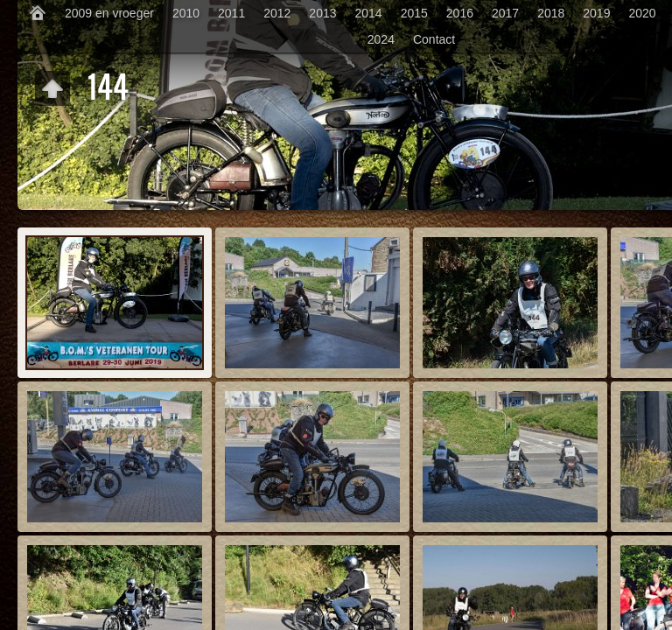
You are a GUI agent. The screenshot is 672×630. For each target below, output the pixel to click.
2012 (277, 13)
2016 (460, 13)
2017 (505, 13)
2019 (596, 13)
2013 (322, 13)
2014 (369, 13)
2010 (186, 13)
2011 (231, 13)
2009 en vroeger (109, 13)
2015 (414, 13)
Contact (434, 39)
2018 (551, 13)
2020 (642, 13)
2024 (381, 39)
